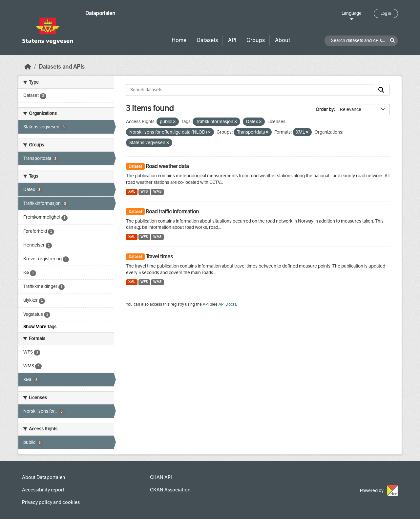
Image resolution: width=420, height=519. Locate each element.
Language (352, 13)
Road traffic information (172, 212)
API (232, 40)
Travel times (159, 257)
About (283, 40)
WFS (144, 192)
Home (179, 40)
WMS (157, 192)
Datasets (207, 40)
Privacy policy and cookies (51, 502)
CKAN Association (170, 490)
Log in (386, 13)
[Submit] (381, 90)
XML (132, 192)
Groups (256, 40)
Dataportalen (100, 13)
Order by (325, 109)
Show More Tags (40, 327)
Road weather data (167, 166)
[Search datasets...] (250, 90)
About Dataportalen (43, 477)
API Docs (227, 304)
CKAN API (161, 477)
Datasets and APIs (62, 67)
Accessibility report (43, 490)
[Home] (28, 67)
